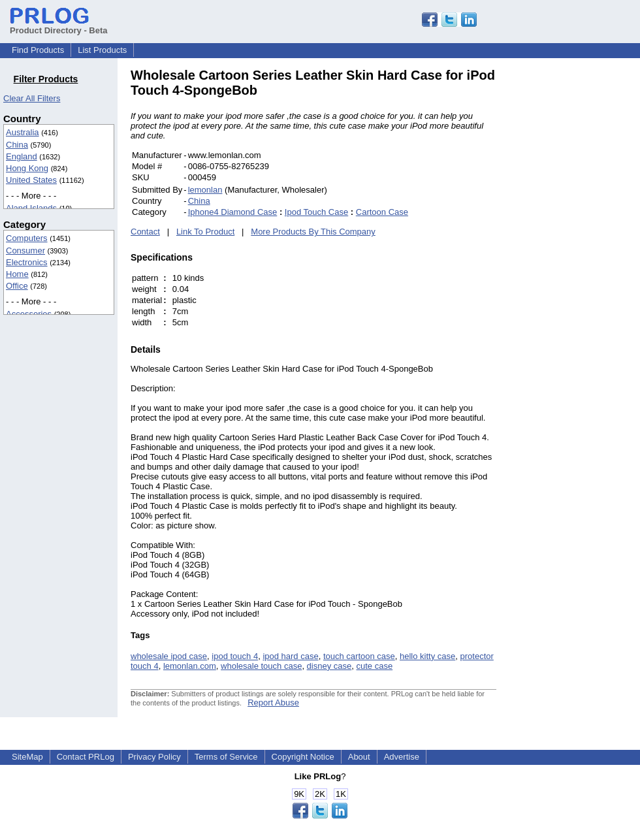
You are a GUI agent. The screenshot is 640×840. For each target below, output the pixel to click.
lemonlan (205, 190)
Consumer (25, 250)
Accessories (29, 314)
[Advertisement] (584, 264)
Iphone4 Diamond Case (233, 212)
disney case (329, 666)
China (17, 145)
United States (31, 180)
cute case (375, 666)
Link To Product (205, 232)
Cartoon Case (382, 212)
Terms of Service (226, 757)
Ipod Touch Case (316, 212)
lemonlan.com (190, 666)
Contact (145, 232)
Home (17, 274)
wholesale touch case (261, 666)
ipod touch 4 (235, 656)
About (359, 757)
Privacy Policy (154, 757)
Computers (27, 238)
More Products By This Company (313, 232)
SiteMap (27, 757)
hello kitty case (427, 656)
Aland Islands (31, 208)
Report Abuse (273, 703)
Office (17, 286)
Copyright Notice (303, 757)
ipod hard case (290, 656)
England (22, 156)
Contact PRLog (86, 757)
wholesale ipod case (169, 656)
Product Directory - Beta (59, 25)
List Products (102, 50)
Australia (23, 132)
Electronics (27, 262)
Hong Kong (27, 168)
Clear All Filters (32, 98)
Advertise (402, 757)
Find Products (38, 50)
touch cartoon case (359, 656)
